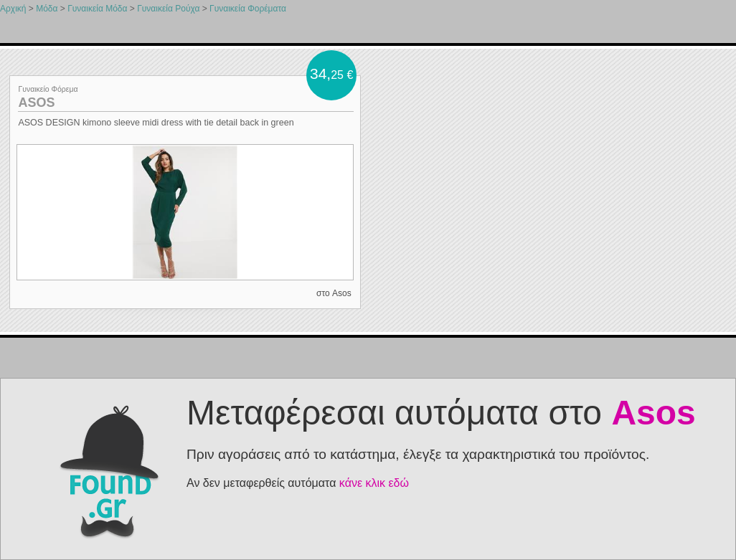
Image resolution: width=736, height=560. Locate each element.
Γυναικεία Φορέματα (248, 9)
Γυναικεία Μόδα (97, 9)
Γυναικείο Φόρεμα (48, 89)
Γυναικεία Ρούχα (168, 9)
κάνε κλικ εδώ (374, 483)
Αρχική (13, 9)
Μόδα (47, 9)
